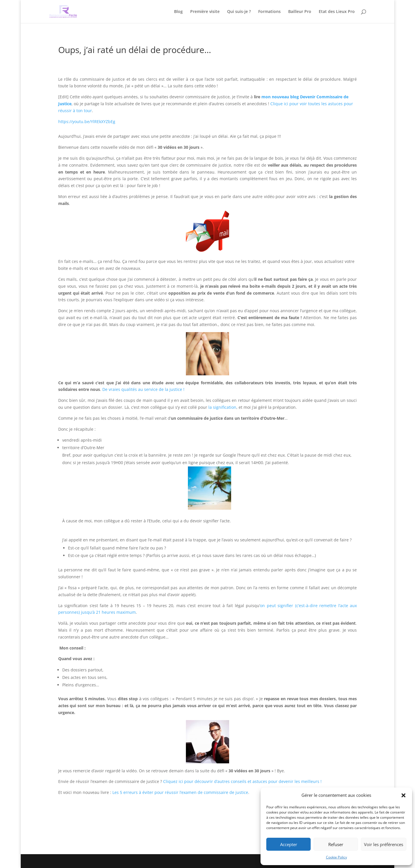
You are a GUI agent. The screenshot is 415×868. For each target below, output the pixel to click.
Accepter (289, 844)
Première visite (205, 12)
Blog (178, 12)
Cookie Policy (336, 857)
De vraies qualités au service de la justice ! (143, 389)
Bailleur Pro (300, 12)
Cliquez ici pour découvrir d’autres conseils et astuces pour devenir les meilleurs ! (242, 781)
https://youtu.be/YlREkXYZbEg (87, 122)
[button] (403, 795)
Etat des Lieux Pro (337, 12)
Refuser (336, 844)
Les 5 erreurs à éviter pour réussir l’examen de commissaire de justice (180, 792)
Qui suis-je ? (239, 12)
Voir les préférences (384, 844)
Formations (269, 12)
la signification (222, 407)
